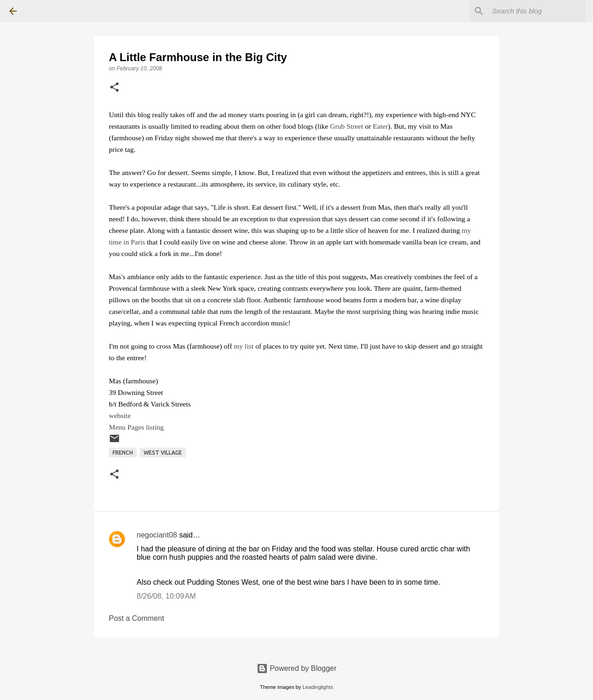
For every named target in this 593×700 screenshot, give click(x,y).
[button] (114, 88)
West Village (163, 453)
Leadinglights (318, 687)
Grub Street (347, 126)
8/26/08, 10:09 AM (166, 596)
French (123, 453)
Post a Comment (136, 618)
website (120, 416)
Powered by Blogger (297, 668)
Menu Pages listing (136, 427)
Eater (381, 126)
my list (244, 346)
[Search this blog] (537, 11)
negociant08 (157, 535)
